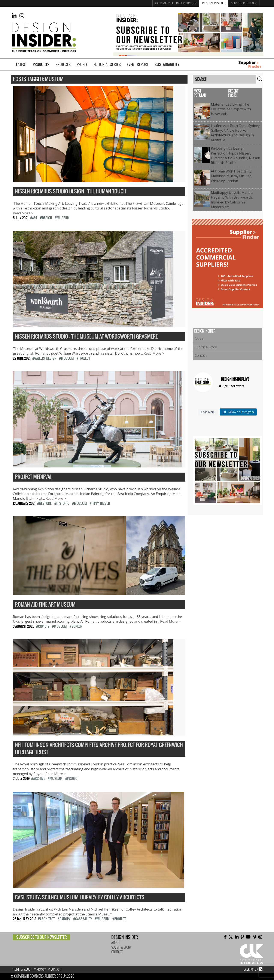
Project (84, 358)
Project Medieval (34, 477)
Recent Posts (233, 93)
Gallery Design (45, 358)
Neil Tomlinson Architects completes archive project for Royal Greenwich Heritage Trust (99, 749)
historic (63, 503)
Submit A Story (206, 347)
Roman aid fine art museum (45, 605)
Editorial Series (107, 64)
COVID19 (44, 626)
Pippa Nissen (101, 503)
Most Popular (200, 93)
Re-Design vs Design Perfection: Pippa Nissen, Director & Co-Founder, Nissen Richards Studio (235, 155)
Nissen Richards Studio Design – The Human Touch (71, 192)
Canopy (65, 919)
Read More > (23, 213)
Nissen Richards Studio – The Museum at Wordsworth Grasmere (86, 337)
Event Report (138, 64)
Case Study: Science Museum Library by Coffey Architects (80, 897)
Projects (63, 64)
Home (16, 969)
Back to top (251, 969)
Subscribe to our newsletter (42, 937)
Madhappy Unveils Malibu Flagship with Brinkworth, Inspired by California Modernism (232, 200)
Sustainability (167, 64)
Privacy (41, 969)
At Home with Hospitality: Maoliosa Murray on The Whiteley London (231, 176)
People (82, 64)
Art (35, 218)
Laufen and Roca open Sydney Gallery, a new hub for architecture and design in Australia (235, 133)
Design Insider (214, 3)
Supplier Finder (244, 3)
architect (47, 919)
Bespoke (45, 503)
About (199, 339)
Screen (77, 626)
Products (41, 64)
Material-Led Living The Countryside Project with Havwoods (231, 109)
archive (39, 778)
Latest (21, 64)
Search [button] (260, 79)
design (47, 218)
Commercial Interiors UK (176, 3)
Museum (63, 218)
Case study (84, 919)
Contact (201, 355)
